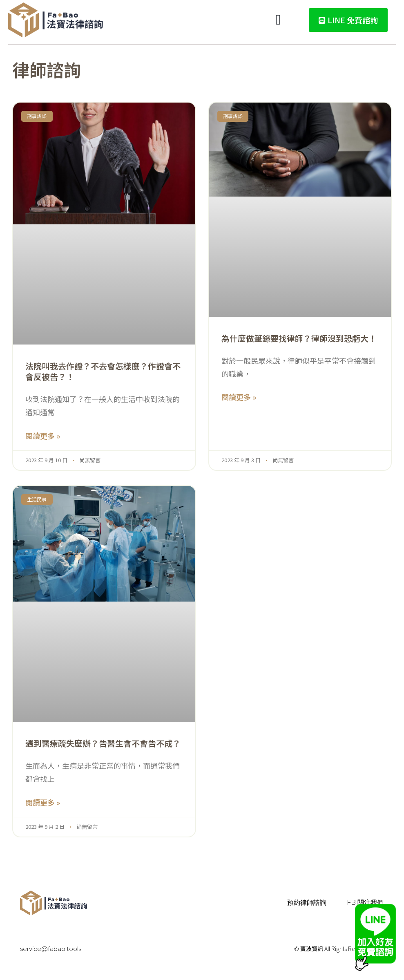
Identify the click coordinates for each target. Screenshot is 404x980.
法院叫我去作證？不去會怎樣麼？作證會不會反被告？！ (103, 371)
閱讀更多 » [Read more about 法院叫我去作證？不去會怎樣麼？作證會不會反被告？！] (43, 436)
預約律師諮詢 (307, 903)
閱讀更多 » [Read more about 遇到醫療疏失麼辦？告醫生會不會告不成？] (43, 802)
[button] (278, 20)
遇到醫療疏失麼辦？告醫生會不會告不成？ (103, 743)
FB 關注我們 (365, 903)
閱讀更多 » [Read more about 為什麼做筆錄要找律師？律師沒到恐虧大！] (239, 397)
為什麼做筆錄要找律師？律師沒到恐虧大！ (299, 338)
